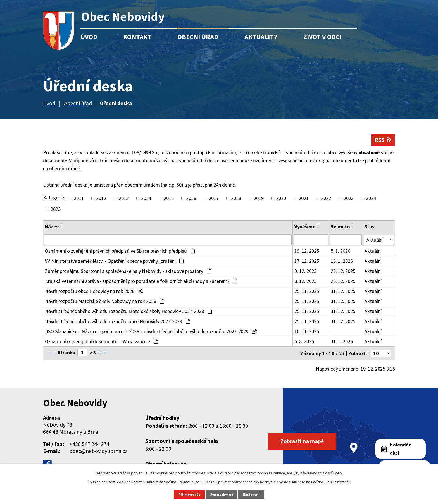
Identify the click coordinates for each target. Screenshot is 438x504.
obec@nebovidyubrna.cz (98, 451)
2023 (349, 199)
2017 (214, 199)
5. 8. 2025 (304, 342)
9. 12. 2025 (305, 271)
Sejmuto (340, 227)
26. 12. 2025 (343, 271)
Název (52, 227)
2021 (304, 199)
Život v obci (322, 37)
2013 (124, 199)
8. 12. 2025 (305, 281)
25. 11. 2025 (307, 291)
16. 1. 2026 (342, 261)
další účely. (334, 473)
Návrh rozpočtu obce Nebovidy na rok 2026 (94, 291)
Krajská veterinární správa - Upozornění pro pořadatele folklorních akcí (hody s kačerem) (141, 281)
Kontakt (137, 37)
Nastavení (251, 494)
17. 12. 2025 (307, 261)
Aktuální (373, 251)
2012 (101, 199)
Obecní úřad (198, 37)
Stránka (67, 353)
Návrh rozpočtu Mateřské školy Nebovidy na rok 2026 (104, 301)
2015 (169, 199)
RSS (383, 140)
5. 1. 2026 (341, 251)
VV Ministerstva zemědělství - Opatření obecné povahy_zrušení (114, 261)
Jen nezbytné (222, 494)
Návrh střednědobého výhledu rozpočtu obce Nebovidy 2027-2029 (117, 322)
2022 (326, 199)
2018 (236, 199)
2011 (79, 199)
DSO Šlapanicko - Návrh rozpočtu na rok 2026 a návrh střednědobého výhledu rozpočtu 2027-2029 (151, 332)
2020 (281, 199)
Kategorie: (54, 198)
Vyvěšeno (305, 227)
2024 (371, 199)
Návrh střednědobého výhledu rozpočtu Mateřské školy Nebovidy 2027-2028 (128, 311)
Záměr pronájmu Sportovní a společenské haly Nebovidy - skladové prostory (128, 271)
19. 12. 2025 (307, 251)
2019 (259, 199)
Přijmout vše (189, 494)
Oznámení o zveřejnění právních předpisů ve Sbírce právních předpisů (120, 251)
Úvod (89, 37)
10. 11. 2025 (307, 332)
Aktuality (261, 37)
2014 (146, 199)
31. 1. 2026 (342, 342)
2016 (191, 199)
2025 (56, 209)
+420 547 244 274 (89, 444)
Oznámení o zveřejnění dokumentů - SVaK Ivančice (101, 342)
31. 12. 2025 (343, 291)
